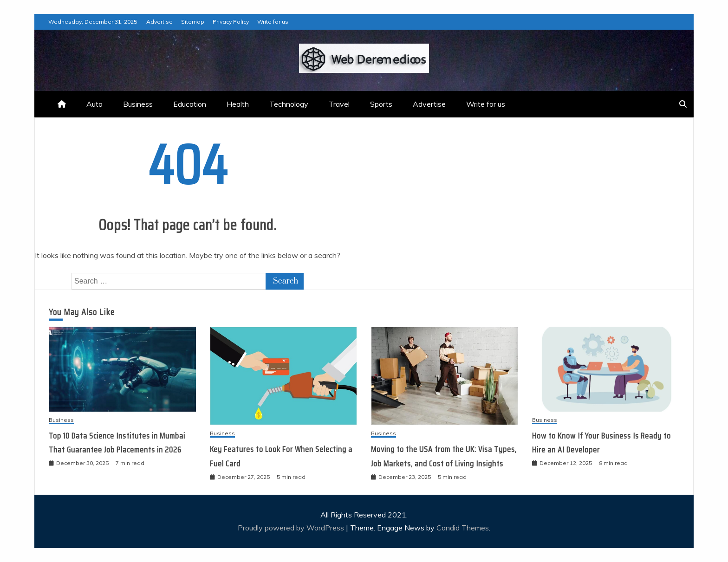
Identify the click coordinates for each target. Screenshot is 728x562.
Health (238, 104)
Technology (289, 104)
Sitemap (193, 22)
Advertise (159, 22)
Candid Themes (463, 528)
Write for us (273, 22)
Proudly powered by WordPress (292, 528)
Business (138, 104)
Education (190, 104)
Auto (94, 104)
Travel (339, 104)
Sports (381, 104)
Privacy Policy (231, 22)
